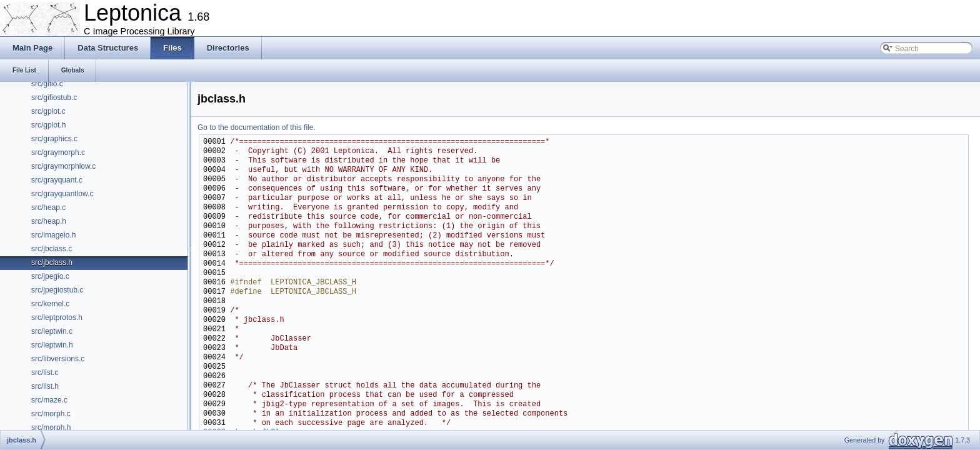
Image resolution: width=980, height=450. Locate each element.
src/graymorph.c (58, 152)
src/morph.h (51, 427)
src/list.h (45, 386)
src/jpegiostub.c (57, 290)
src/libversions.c (58, 359)
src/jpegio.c (50, 276)
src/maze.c (49, 400)
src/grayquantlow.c (62, 194)
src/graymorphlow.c (63, 166)
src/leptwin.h (52, 345)
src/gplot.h (48, 125)
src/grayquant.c (57, 180)
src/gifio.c (47, 84)
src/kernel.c (50, 304)
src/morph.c (51, 414)
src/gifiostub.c (54, 97)
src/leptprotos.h (57, 317)
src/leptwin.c (52, 331)
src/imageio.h (53, 235)
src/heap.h (49, 221)
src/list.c (45, 372)
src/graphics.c (54, 139)
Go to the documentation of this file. (257, 127)
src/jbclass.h (52, 262)
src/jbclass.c (52, 249)
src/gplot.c (48, 111)
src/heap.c (48, 207)
